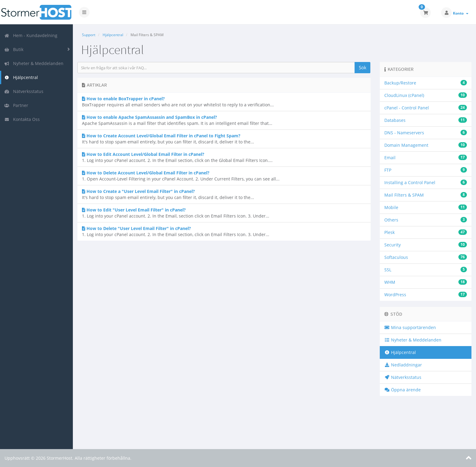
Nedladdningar (403, 365)
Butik (14, 49)
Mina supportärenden (410, 327)
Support (89, 35)
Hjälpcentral (21, 77)
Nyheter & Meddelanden (34, 63)
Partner (16, 105)
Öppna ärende (403, 390)
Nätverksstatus (24, 91)
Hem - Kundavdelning (31, 35)
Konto (461, 13)
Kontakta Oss (22, 119)
